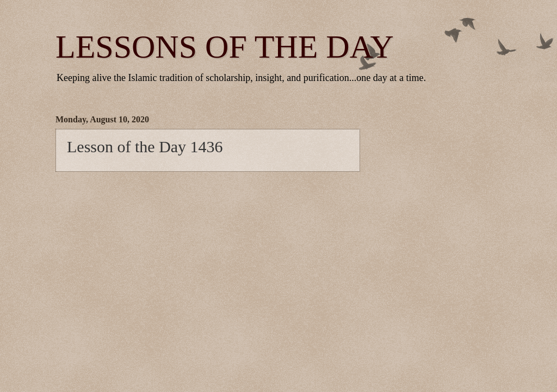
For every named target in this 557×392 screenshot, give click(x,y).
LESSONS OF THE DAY (225, 47)
